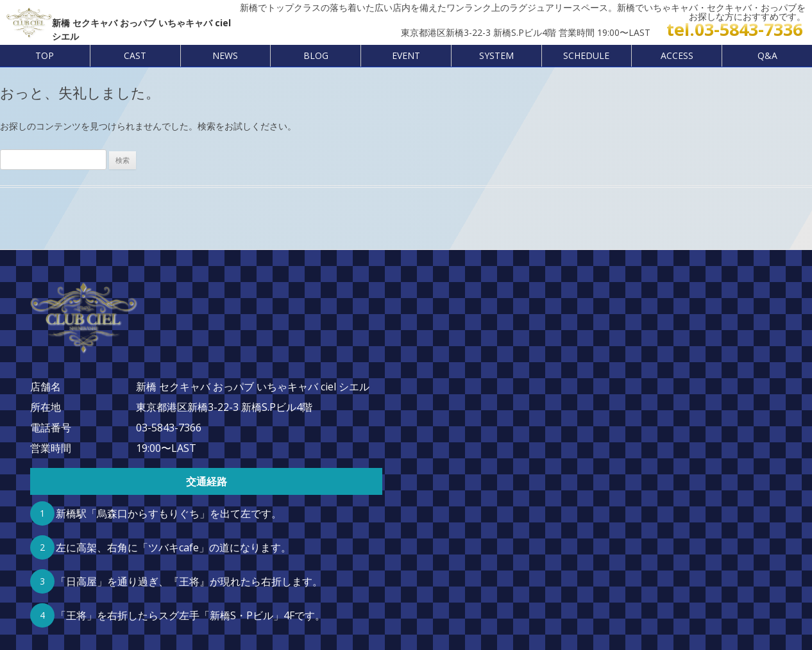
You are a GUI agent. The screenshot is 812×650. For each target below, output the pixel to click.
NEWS (225, 55)
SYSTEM (496, 55)
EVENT (406, 55)
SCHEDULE (586, 55)
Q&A (767, 55)
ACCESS (677, 55)
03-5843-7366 (169, 428)
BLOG (316, 55)
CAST (135, 55)
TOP (45, 55)
